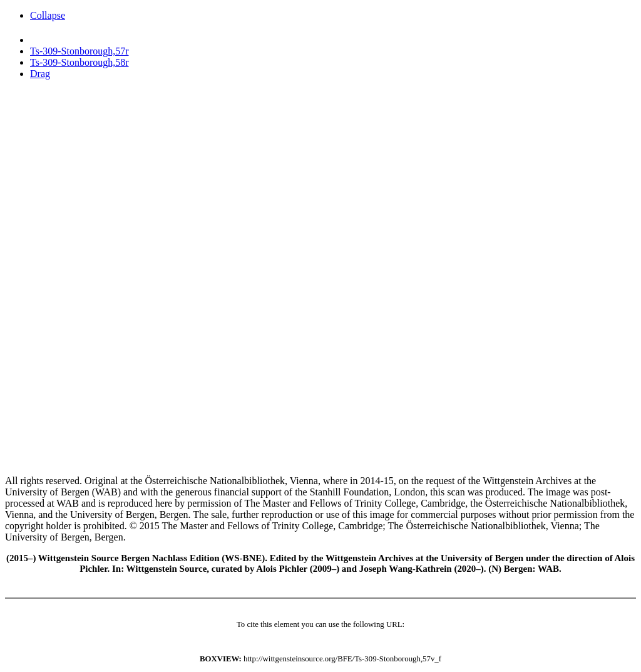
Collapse (48, 15)
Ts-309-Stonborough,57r (79, 51)
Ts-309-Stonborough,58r (79, 62)
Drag (40, 74)
